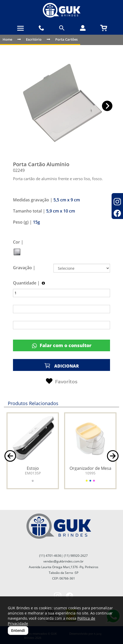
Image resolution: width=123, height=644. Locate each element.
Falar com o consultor (62, 345)
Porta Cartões (66, 39)
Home (7, 39)
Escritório (34, 39)
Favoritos (62, 381)
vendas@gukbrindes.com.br (63, 561)
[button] (107, 106)
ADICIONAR (61, 366)
